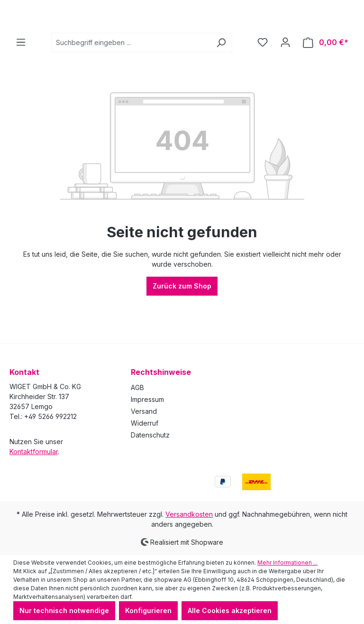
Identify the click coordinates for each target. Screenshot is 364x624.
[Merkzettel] (263, 80)
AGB (137, 387)
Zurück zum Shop (182, 323)
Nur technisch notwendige (64, 610)
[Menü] (21, 80)
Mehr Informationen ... (287, 563)
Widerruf (145, 423)
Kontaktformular (34, 452)
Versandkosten (189, 514)
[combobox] (131, 80)
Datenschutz (150, 435)
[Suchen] (221, 80)
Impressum (147, 399)
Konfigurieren (148, 610)
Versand (144, 411)
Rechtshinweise (161, 372)
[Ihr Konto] (285, 80)
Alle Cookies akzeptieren (230, 610)
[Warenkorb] (326, 80)
